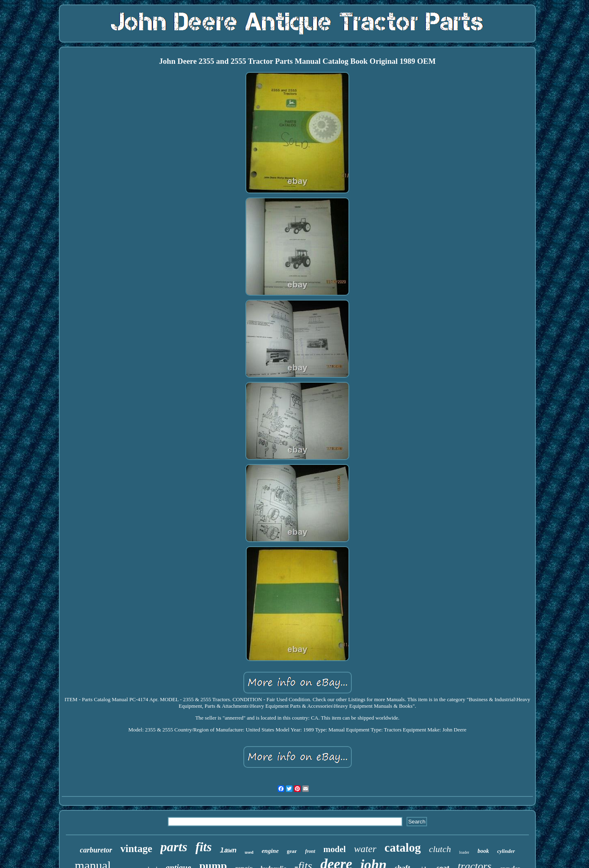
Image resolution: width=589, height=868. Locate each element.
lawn (228, 851)
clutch (440, 849)
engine (270, 851)
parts (174, 847)
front (310, 851)
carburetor (96, 850)
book (483, 851)
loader (464, 852)
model (335, 849)
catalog (403, 848)
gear (292, 851)
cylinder (506, 851)
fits (204, 847)
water (365, 849)
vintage (136, 849)
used (249, 852)
